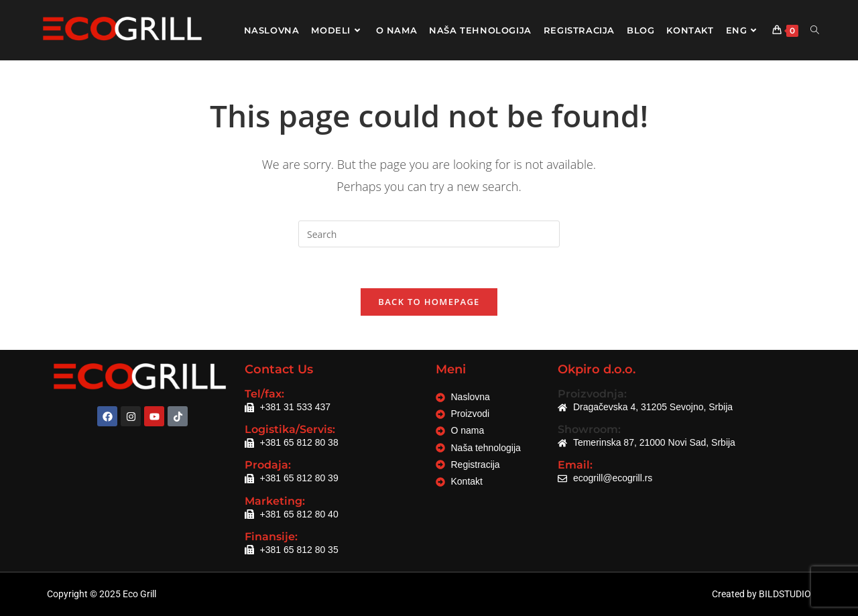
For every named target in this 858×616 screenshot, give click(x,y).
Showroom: (589, 429)
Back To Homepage (429, 302)
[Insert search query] (429, 234)
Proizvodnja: (592, 394)
